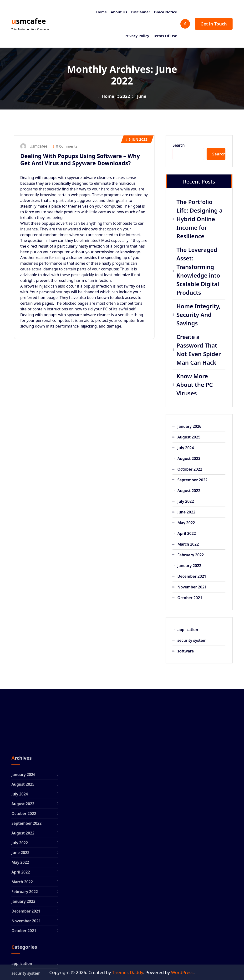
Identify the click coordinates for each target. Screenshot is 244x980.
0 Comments (65, 146)
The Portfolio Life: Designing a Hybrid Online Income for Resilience (199, 219)
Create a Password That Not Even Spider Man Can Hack (198, 350)
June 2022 (186, 512)
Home (102, 12)
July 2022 (186, 501)
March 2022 (188, 544)
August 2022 (189, 491)
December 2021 (192, 576)
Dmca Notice (165, 12)
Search (179, 145)
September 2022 (192, 480)
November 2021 (192, 587)
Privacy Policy (137, 36)
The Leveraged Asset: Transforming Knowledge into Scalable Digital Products (198, 271)
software (186, 651)
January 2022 (189, 566)
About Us (119, 12)
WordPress (182, 972)
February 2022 (191, 555)
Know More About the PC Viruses (195, 385)
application (188, 630)
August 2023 (189, 458)
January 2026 (189, 426)
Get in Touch (214, 24)
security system (192, 640)
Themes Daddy (127, 972)
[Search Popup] (185, 24)
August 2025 (189, 437)
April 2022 (187, 533)
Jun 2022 (137, 139)
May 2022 (186, 523)
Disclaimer (141, 12)
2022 (125, 96)
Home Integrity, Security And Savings (198, 315)
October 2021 (190, 598)
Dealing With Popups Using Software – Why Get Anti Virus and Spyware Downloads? (80, 159)
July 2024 (186, 448)
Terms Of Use (165, 36)
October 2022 (190, 469)
